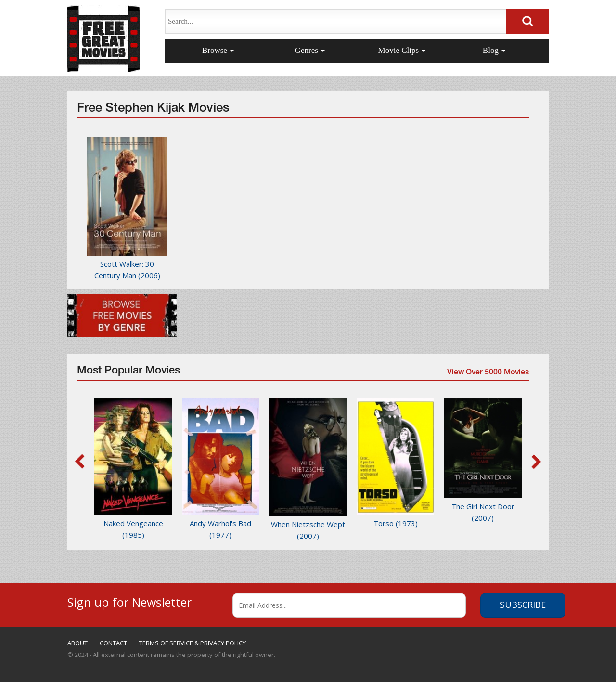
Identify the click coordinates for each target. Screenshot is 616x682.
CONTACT (113, 643)
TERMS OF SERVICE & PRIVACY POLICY (192, 643)
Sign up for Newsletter (129, 601)
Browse (218, 50)
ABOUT (77, 643)
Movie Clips (402, 50)
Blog (494, 50)
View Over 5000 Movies (488, 374)
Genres (310, 50)
